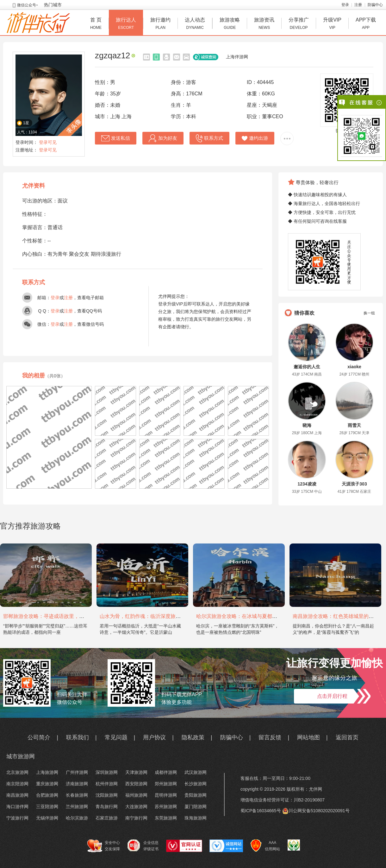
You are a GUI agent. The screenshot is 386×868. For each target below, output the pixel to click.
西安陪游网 (136, 784)
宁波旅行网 (17, 818)
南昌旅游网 (17, 795)
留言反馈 (270, 737)
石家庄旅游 (107, 818)
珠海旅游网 (196, 818)
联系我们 (78, 737)
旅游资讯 (264, 24)
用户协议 (154, 737)
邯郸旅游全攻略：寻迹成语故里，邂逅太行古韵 (56, 616)
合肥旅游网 (47, 795)
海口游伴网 (17, 807)
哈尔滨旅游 (77, 818)
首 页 (96, 24)
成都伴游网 (166, 772)
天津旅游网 (136, 772)
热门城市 (53, 5)
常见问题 (116, 737)
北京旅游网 (17, 772)
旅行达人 (126, 24)
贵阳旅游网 (196, 795)
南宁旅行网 (136, 818)
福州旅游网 (136, 795)
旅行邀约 (160, 24)
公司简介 (39, 737)
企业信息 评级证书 (143, 845)
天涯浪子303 (354, 484)
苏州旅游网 (166, 807)
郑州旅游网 (166, 784)
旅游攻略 (230, 24)
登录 (345, 5)
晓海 (307, 425)
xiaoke (354, 367)
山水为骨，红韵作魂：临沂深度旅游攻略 (145, 616)
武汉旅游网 (196, 772)
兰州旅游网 (77, 807)
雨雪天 (354, 425)
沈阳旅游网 (107, 795)
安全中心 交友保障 (104, 846)
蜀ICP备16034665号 (261, 811)
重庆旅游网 (47, 784)
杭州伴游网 (107, 784)
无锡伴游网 (47, 818)
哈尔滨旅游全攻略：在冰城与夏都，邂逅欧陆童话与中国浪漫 (265, 616)
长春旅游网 (77, 795)
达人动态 (195, 24)
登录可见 (48, 142)
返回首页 (347, 737)
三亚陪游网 (47, 807)
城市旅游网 (21, 756)
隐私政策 (193, 737)
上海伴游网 (237, 57)
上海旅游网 (47, 772)
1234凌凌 (307, 484)
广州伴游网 (77, 772)
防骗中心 (375, 5)
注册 (358, 5)
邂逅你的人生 (307, 367)
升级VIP (332, 24)
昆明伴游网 (166, 795)
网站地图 (308, 737)
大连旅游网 (136, 807)
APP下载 (366, 24)
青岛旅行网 (107, 807)
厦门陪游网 (196, 807)
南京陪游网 (17, 784)
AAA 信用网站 (265, 846)
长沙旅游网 (196, 784)
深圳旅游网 (107, 772)
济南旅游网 (77, 784)
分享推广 (299, 24)
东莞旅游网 (166, 818)
